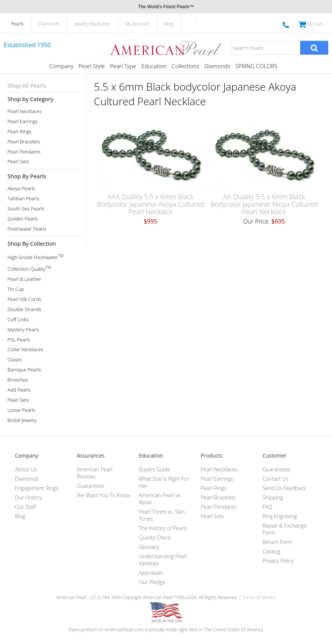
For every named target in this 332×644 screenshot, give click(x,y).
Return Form (277, 542)
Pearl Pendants (24, 152)
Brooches (18, 380)
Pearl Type (123, 66)
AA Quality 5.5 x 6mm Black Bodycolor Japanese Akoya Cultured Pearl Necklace (264, 204)
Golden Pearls (23, 219)
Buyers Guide (154, 469)
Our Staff (25, 507)
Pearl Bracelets (24, 142)
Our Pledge (152, 582)
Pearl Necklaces (24, 111)
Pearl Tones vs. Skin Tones (162, 515)
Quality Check (155, 537)
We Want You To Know (104, 495)
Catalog (271, 551)
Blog (169, 24)
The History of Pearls (163, 528)
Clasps (15, 360)
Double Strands (24, 309)
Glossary (149, 547)
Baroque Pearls (24, 370)
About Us (26, 469)
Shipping (273, 497)
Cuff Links (18, 320)
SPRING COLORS (256, 66)
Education (154, 66)
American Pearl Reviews (95, 473)
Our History (29, 497)
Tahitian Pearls (23, 199)
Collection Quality (29, 268)
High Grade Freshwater (36, 257)
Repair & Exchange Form (285, 529)
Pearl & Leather (24, 279)
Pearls (17, 24)
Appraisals (151, 573)
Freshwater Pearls (27, 229)
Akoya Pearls (21, 189)
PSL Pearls (19, 340)
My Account (137, 24)
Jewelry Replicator (93, 24)
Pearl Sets (18, 162)
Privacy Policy (278, 561)
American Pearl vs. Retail (160, 499)
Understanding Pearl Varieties (163, 560)
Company (61, 66)
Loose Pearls (21, 410)
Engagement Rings (37, 488)
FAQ (267, 507)
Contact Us (275, 479)
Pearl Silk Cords (24, 299)
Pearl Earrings (23, 121)
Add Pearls (19, 390)
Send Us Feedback (284, 488)
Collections (185, 66)
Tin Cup (16, 289)
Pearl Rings (19, 132)
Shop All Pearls (27, 85)
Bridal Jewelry (22, 420)
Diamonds (49, 24)
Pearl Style (92, 66)
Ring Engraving (280, 516)
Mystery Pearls (23, 330)
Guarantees (91, 486)
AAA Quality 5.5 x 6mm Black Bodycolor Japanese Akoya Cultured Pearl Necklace (150, 204)
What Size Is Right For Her (164, 482)
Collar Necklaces (25, 350)
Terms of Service (259, 597)
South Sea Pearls (26, 209)
